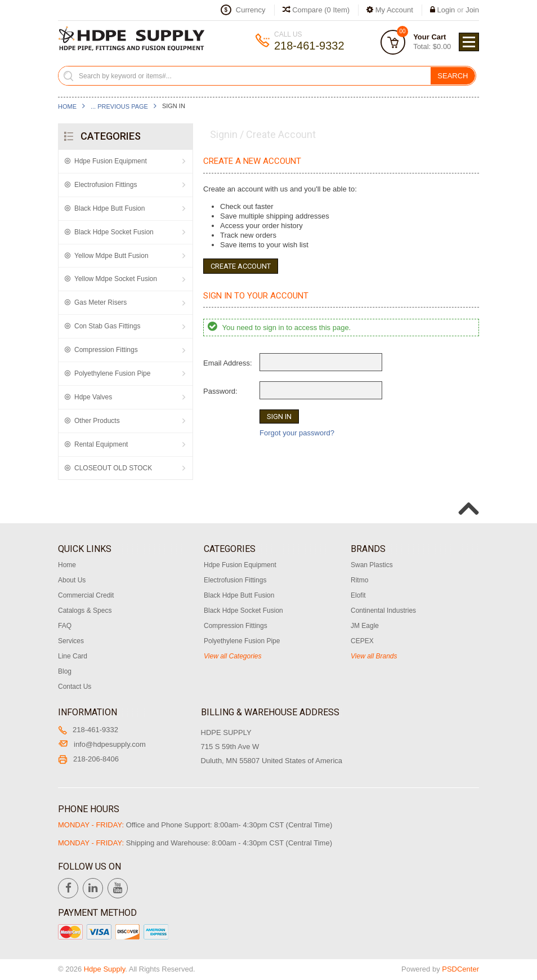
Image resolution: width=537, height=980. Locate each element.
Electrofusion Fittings (106, 185)
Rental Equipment (101, 444)
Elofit (358, 595)
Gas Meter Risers (100, 302)
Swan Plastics (372, 565)
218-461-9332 (88, 730)
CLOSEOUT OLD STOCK (113, 468)
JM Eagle (365, 626)
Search (453, 76)
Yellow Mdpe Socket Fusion (116, 279)
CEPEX (362, 641)
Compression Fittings (106, 350)
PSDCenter (460, 969)
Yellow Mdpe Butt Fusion (111, 256)
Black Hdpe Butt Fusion (109, 208)
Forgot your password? (297, 433)
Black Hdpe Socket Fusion (114, 232)
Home (67, 106)
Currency (251, 10)
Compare (316, 10)
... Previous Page (119, 106)
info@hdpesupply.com (102, 744)
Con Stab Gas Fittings (107, 326)
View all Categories (233, 656)
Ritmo (359, 580)
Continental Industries (383, 611)
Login (446, 10)
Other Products (97, 421)
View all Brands (374, 656)
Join (472, 10)
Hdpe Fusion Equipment (111, 161)
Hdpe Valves (93, 397)
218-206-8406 (88, 759)
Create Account (241, 266)
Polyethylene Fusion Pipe (112, 373)
